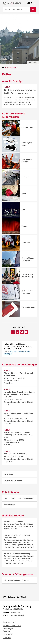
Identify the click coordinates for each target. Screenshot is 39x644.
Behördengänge (9, 629)
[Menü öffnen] (31, 3)
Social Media (8, 634)
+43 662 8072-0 (15, 613)
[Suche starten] (33, 10)
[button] (13, 332)
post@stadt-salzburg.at (17, 615)
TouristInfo (7, 637)
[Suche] (17, 10)
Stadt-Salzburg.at (12, 67)
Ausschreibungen (9, 622)
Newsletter (7, 631)
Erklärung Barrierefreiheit (12, 626)
